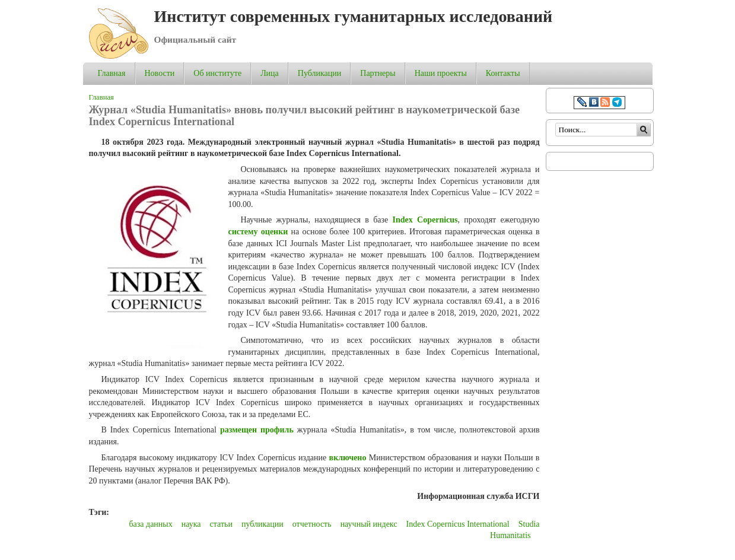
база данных (150, 524)
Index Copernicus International (458, 524)
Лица (270, 73)
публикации (262, 524)
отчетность (312, 524)
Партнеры (378, 73)
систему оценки (258, 232)
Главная (112, 73)
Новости (160, 73)
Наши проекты (441, 73)
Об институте (217, 73)
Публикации (319, 73)
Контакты (503, 73)
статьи (221, 524)
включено (348, 458)
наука (191, 524)
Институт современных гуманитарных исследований (354, 16)
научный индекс (369, 524)
